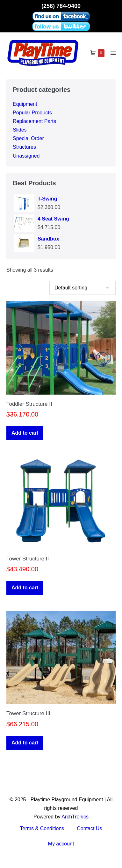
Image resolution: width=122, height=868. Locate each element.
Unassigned (26, 156)
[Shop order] (83, 288)
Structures (24, 147)
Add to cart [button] (25, 433)
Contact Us (89, 828)
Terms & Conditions (42, 828)
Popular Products (32, 113)
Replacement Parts (34, 121)
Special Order (28, 138)
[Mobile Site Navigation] (113, 53)
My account (61, 844)
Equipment (25, 104)
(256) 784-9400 (61, 6)
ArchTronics (75, 817)
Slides (20, 130)
